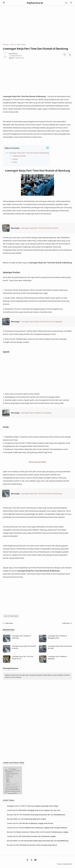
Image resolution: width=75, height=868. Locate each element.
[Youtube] (35, 860)
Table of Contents (12, 148)
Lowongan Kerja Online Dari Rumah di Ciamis (60, 647)
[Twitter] (31, 860)
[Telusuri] (71, 3)
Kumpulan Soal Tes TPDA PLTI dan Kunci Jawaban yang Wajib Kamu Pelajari (33, 806)
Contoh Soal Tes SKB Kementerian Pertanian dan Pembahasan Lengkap (31, 836)
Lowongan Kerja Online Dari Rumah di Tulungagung (41, 321)
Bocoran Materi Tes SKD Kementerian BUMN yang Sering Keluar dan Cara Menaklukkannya (38, 841)
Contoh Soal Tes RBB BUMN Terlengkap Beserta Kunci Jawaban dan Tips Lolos (34, 810)
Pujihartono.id (35, 3)
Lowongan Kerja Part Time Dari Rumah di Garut (40, 228)
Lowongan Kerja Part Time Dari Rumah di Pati (22, 658)
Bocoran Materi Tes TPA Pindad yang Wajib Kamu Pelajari (26, 819)
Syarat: (15, 159)
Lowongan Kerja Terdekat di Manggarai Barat (57, 637)
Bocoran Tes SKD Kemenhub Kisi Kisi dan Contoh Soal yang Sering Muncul (32, 845)
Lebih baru (67, 623)
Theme (59, 864)
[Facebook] (27, 860)
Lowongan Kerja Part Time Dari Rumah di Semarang (41, 494)
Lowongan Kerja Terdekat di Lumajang (36, 413)
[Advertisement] (37, 25)
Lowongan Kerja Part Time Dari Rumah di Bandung (29, 153)
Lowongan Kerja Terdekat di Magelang (57, 658)
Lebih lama (8, 623)
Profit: (15, 162)
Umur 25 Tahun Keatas (11, 616)
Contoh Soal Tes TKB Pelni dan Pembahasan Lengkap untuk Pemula (30, 823)
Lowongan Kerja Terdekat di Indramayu (21, 637)
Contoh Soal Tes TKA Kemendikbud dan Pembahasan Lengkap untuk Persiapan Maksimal (37, 828)
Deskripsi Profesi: (19, 156)
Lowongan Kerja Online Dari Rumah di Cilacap (24, 647)
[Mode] (66, 3)
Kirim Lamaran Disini (38, 462)
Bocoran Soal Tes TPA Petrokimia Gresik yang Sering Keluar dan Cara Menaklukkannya (36, 815)
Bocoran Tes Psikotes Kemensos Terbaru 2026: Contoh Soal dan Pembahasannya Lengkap (38, 832)
